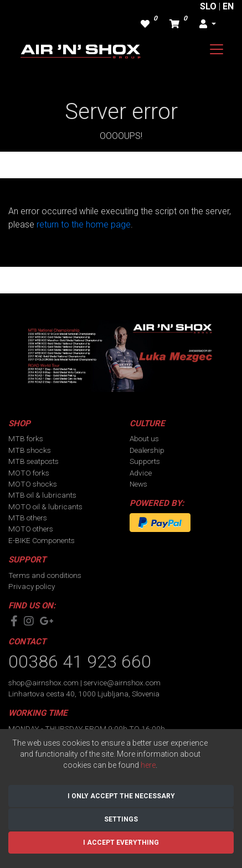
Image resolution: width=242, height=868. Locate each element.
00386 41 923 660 (80, 662)
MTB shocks (30, 450)
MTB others (28, 518)
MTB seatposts (34, 461)
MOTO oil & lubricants (45, 507)
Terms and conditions (45, 575)
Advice (141, 473)
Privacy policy (32, 586)
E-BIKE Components (42, 540)
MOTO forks (29, 473)
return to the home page (84, 224)
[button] (208, 24)
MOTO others (31, 529)
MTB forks (26, 438)
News (138, 484)
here (148, 765)
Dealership (147, 450)
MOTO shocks (33, 484)
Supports (145, 461)
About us (144, 438)
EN (228, 6)
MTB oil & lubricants (42, 495)
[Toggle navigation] (217, 49)
